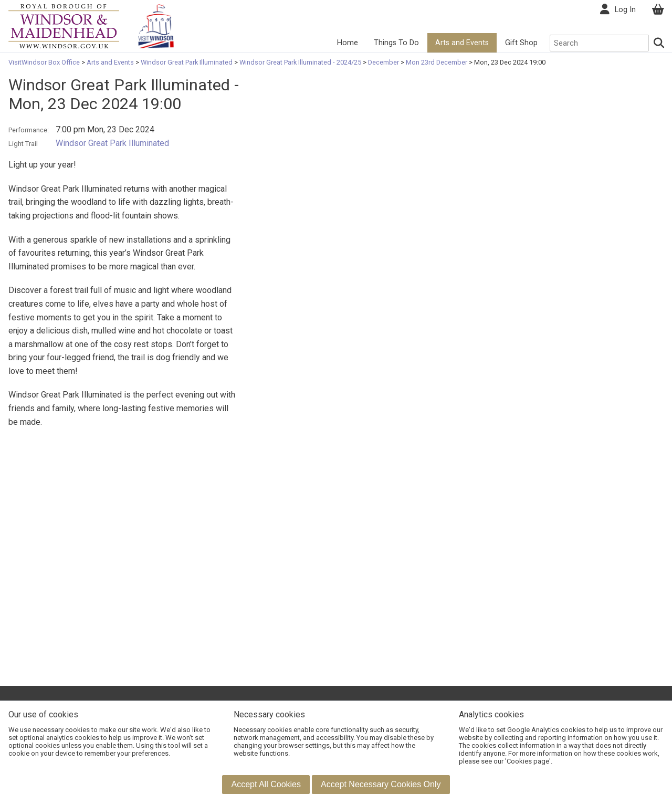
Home (348, 43)
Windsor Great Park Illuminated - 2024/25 (300, 62)
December (384, 62)
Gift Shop (521, 43)
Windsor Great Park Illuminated (187, 62)
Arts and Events (462, 43)
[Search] (659, 43)
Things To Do (396, 43)
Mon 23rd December (437, 62)
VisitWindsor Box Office (45, 62)
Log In (625, 10)
